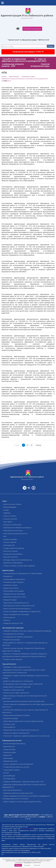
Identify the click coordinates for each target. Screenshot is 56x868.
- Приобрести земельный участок (13, 690)
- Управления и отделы (10, 585)
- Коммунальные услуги (10, 761)
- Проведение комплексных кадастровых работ (18, 793)
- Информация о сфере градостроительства (16, 667)
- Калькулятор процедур (10, 718)
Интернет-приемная (32, 29)
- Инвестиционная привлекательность (15, 534)
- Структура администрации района (14, 579)
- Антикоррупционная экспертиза (13, 634)
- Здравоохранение (9, 746)
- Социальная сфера (9, 749)
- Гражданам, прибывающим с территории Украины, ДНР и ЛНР (23, 782)
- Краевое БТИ (7, 755)
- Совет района (7, 522)
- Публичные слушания (10, 551)
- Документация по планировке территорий (16, 687)
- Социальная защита (9, 752)
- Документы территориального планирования (17, 681)
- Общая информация (9, 507)
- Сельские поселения (10, 519)
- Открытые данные (9, 617)
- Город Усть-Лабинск (9, 516)
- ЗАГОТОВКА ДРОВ (9, 779)
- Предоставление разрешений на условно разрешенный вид (23, 721)
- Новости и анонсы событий (12, 504)
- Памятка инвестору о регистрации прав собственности (21, 730)
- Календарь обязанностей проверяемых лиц (17, 560)
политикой (27, 862)
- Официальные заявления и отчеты (14, 597)
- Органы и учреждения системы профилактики (18, 764)
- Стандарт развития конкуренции (13, 548)
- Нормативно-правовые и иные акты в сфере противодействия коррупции (27, 631)
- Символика (6, 513)
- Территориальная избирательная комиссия (17, 528)
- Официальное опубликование (13, 563)
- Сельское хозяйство (9, 542)
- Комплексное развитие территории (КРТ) (16, 733)
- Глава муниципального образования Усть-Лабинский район (22, 573)
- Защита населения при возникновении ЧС (17, 609)
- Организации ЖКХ (9, 545)
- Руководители (7, 576)
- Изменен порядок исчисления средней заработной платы (22, 802)
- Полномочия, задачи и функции (13, 582)
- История (5, 510)
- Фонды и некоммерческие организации (16, 614)
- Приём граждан (8, 758)
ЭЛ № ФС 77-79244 (27, 829)
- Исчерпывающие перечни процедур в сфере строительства (22, 684)
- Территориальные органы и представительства (18, 606)
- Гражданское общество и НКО (13, 623)
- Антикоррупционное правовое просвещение (17, 637)
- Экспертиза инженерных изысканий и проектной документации (23, 701)
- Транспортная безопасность (12, 790)
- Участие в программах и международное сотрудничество (21, 611)
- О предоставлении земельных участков (16, 767)
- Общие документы (9, 727)
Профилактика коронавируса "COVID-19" (28, 52)
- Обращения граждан (10, 600)
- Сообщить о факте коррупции (12, 659)
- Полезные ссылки (9, 724)
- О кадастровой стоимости (11, 770)
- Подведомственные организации (14, 594)
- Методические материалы (11, 640)
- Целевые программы (10, 539)
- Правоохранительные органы (13, 531)
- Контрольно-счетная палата (12, 525)
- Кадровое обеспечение (10, 588)
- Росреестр (6, 620)
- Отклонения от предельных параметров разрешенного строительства (26, 736)
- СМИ (4, 536)
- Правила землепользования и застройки (16, 715)
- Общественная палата (10, 557)
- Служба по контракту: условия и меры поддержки (19, 566)
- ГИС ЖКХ (6, 773)
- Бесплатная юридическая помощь (14, 744)
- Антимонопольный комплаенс (13, 554)
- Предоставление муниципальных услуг (16, 603)
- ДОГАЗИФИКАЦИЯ (9, 776)
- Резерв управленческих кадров (13, 591)
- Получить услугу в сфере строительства (16, 693)
